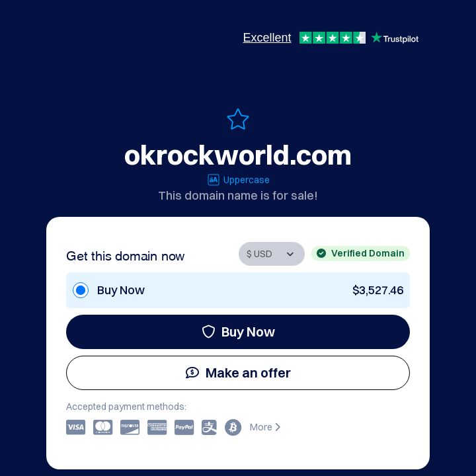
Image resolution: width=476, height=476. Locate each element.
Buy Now (238, 332)
